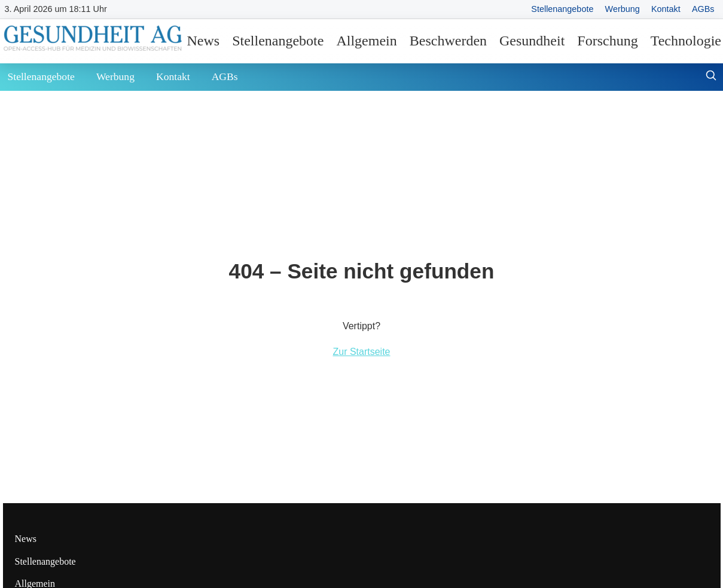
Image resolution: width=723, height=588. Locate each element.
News (204, 41)
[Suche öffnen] (711, 77)
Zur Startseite (361, 352)
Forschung (607, 41)
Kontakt (666, 9)
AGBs (703, 9)
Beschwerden (448, 41)
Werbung (623, 9)
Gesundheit (532, 41)
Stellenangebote (562, 9)
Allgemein (366, 41)
